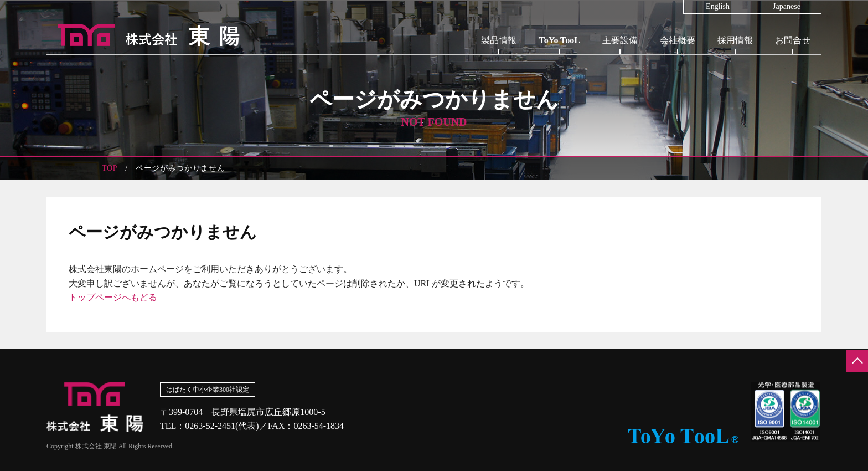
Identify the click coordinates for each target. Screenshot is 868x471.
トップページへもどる (113, 297)
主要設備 (620, 40)
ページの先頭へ (857, 361)
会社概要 (678, 40)
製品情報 (499, 40)
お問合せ (793, 40)
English (718, 7)
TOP (110, 168)
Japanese (787, 7)
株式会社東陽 (143, 35)
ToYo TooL (559, 40)
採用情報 (735, 40)
